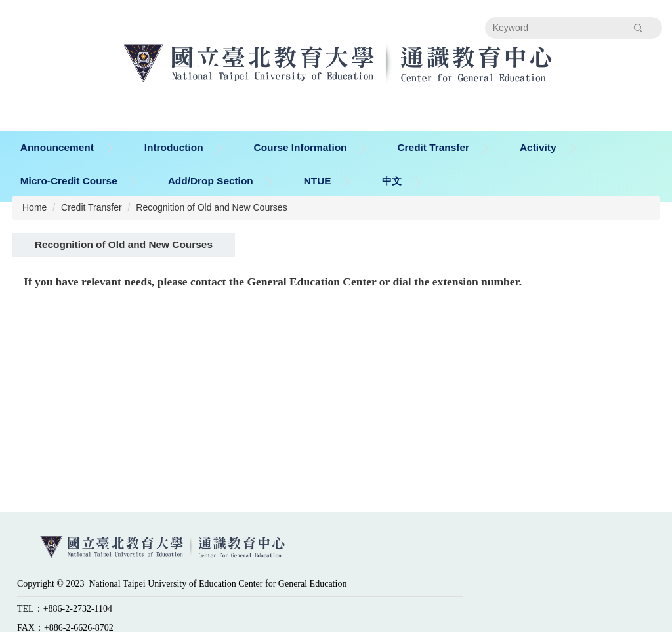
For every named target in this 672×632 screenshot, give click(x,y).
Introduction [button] (174, 147)
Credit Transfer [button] (433, 147)
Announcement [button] (57, 147)
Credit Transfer (92, 207)
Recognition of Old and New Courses (211, 207)
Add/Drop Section (211, 181)
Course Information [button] (301, 147)
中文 (392, 181)
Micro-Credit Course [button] (69, 181)
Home (34, 207)
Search (639, 28)
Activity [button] (538, 147)
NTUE (318, 181)
